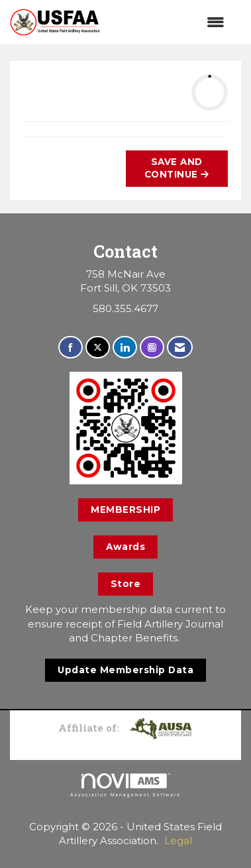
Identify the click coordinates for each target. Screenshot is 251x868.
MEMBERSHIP (125, 510)
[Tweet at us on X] (98, 348)
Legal (178, 841)
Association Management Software (125, 785)
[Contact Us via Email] (180, 348)
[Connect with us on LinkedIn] (125, 348)
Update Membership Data (125, 670)
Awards (125, 547)
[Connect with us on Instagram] (152, 348)
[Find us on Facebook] (71, 348)
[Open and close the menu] (169, 22)
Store (126, 584)
